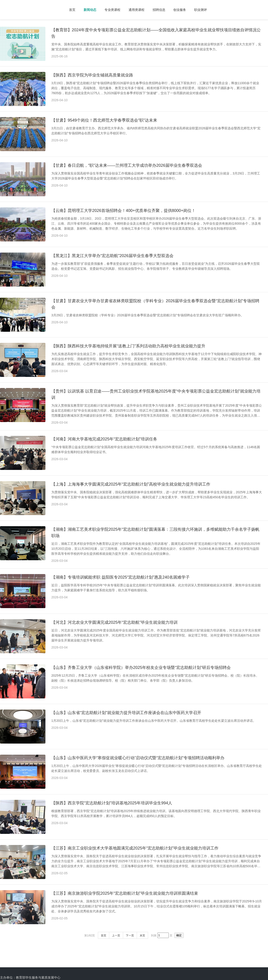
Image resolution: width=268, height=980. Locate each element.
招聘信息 (159, 10)
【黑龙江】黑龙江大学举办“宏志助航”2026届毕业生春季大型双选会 (112, 256)
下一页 (130, 936)
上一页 (116, 936)
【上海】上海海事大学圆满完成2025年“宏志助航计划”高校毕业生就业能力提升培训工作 (131, 484)
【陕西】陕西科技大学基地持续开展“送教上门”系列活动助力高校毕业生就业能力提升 (128, 346)
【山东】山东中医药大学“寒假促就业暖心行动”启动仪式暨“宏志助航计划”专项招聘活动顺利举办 (138, 758)
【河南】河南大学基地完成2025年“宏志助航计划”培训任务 (104, 439)
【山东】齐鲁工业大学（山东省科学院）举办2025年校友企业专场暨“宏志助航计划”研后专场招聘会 (141, 668)
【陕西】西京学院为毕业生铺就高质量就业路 (92, 75)
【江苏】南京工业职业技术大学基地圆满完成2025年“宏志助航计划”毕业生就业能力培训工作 (135, 848)
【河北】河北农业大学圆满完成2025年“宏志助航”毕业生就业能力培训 (114, 622)
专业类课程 (112, 10)
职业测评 (201, 10)
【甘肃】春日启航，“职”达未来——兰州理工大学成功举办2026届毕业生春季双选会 (127, 165)
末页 (142, 936)
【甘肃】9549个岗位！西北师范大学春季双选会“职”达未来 (104, 120)
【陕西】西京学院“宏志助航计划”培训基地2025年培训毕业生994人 (112, 803)
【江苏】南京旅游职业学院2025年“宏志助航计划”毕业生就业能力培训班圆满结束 (125, 893)
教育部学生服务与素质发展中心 (38, 978)
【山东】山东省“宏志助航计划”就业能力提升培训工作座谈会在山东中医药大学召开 (126, 713)
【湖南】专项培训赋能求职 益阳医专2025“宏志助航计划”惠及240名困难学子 (120, 577)
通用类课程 (136, 10)
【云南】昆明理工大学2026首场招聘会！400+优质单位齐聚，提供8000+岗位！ (123, 211)
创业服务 (180, 10)
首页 (72, 10)
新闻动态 (90, 10)
